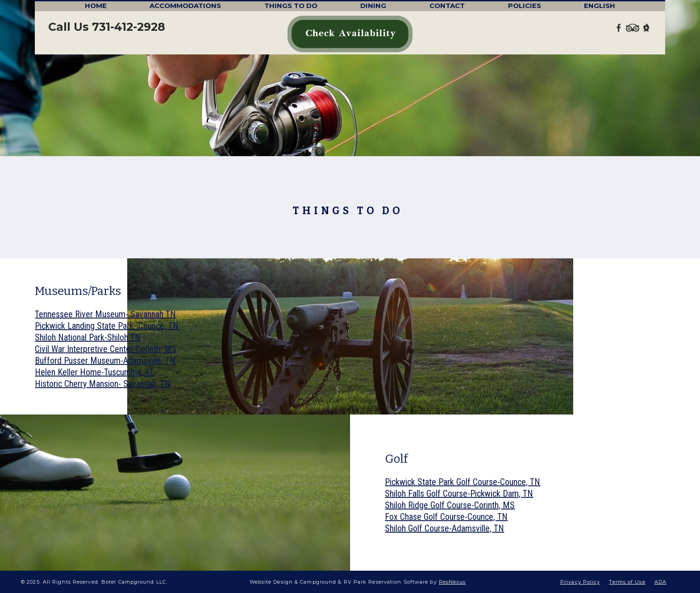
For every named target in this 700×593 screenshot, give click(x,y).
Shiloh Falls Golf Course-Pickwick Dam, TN (459, 493)
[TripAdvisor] (633, 27)
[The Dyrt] (646, 27)
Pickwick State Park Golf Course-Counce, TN (462, 482)
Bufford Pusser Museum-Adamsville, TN (105, 361)
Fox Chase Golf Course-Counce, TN (446, 517)
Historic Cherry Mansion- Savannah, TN (103, 384)
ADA (660, 582)
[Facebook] (619, 27)
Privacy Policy (580, 582)
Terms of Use (627, 582)
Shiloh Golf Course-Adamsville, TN (444, 528)
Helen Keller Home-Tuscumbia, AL (95, 372)
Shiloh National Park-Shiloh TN (88, 337)
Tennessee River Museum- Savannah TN (105, 314)
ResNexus (452, 582)
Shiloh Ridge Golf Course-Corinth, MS (450, 505)
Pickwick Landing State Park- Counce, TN (107, 326)
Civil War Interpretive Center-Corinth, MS (106, 349)
